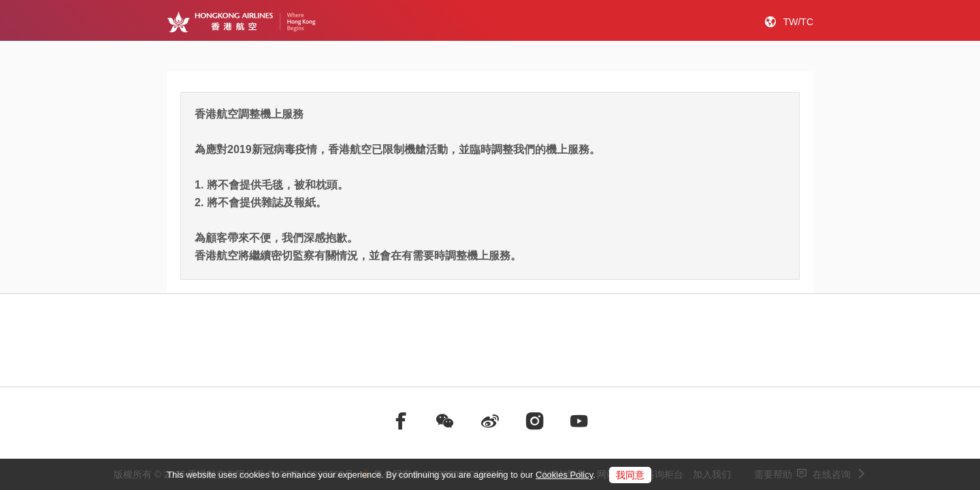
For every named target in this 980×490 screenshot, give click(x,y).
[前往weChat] (445, 421)
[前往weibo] (490, 421)
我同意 (630, 475)
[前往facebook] (401, 421)
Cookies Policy (564, 475)
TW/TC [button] (798, 22)
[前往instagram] (535, 421)
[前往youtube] (579, 421)
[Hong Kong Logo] (241, 22)
